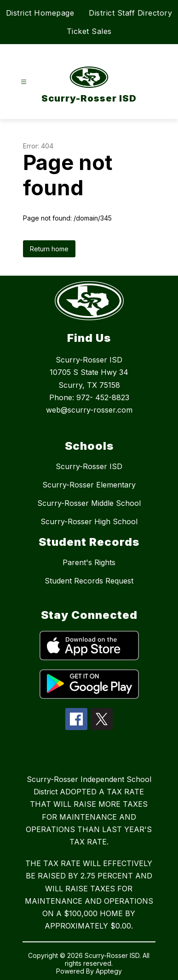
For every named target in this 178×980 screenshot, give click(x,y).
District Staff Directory (130, 13)
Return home (49, 249)
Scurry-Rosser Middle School (89, 503)
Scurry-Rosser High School (89, 521)
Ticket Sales (89, 31)
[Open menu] (24, 82)
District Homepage (40, 13)
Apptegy (109, 971)
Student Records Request (89, 581)
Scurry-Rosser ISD (89, 466)
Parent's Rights (89, 562)
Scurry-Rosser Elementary (89, 485)
